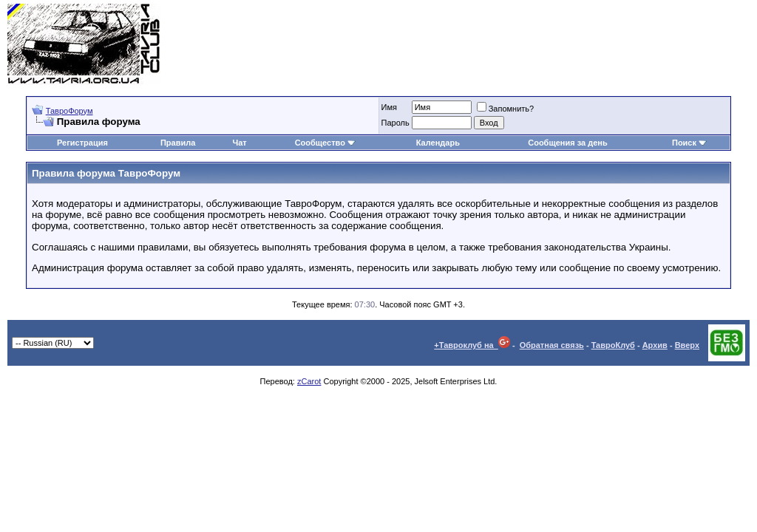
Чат (240, 143)
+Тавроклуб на (472, 345)
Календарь (438, 143)
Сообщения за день (567, 143)
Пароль (396, 123)
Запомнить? (506, 109)
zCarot (309, 381)
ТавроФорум (69, 111)
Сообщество (325, 143)
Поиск (689, 143)
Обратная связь (552, 345)
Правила (178, 143)
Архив (655, 345)
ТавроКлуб (613, 345)
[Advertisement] (481, 44)
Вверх (687, 345)
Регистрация (82, 143)
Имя (389, 107)
